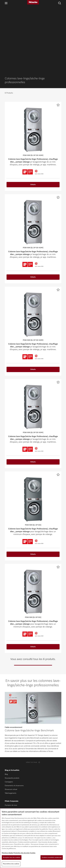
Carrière (7, 756)
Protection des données (22, 853)
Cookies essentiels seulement (52, 857)
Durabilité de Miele (11, 744)
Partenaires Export (11, 794)
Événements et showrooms (14, 721)
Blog (6, 710)
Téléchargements (11, 729)
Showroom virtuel (11, 725)
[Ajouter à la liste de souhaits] (58, 40)
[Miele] (33, 2)
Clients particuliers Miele (13, 779)
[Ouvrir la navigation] (6, 3)
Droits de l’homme (11, 763)
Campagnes (9, 717)
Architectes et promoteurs (14, 790)
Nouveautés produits (12, 713)
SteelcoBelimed (10, 787)
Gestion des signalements (14, 759)
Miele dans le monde (12, 748)
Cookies (33, 853)
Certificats (8, 767)
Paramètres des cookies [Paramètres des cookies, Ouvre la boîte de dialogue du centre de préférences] (11, 864)
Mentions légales (7, 853)
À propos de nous (11, 741)
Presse (7, 752)
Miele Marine (9, 783)
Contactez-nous (10, 806)
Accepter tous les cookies (12, 857)
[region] (33, 838)
